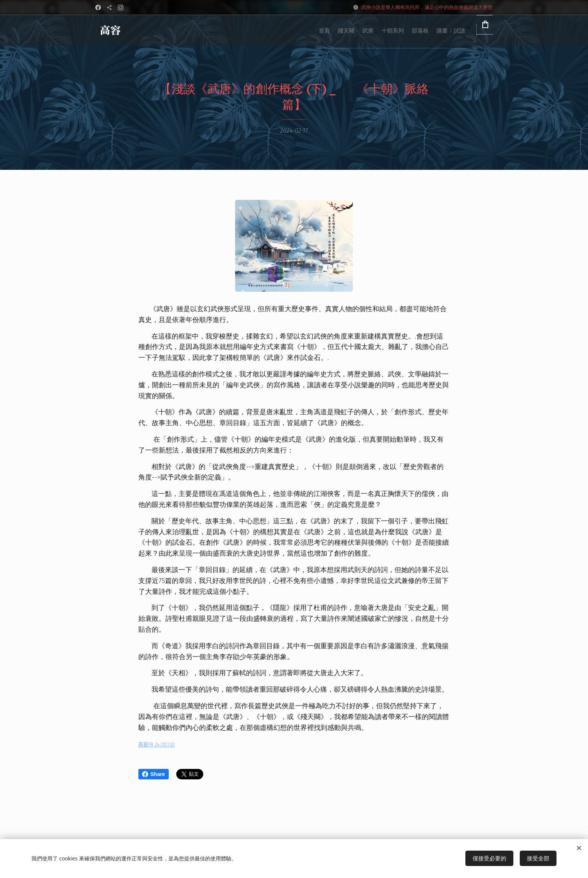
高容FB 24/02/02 (157, 744)
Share (154, 774)
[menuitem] (371, 30)
